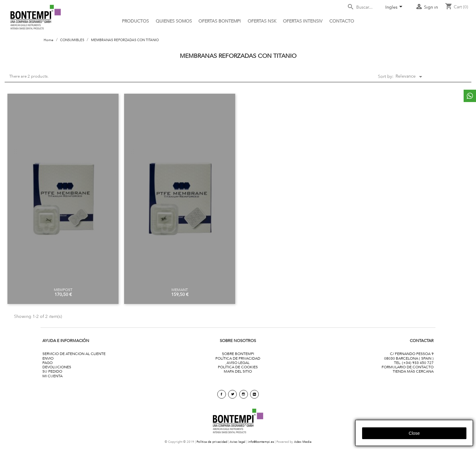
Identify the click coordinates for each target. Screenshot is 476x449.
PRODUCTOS (135, 21)
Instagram (244, 394)
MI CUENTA (52, 376)
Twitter (232, 394)
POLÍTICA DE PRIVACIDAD (238, 358)
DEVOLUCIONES (57, 367)
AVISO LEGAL (238, 363)
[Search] (364, 7)
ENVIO (48, 358)
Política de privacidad (212, 442)
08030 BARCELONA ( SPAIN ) (409, 358)
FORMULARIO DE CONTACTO (408, 367)
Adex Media (303, 442)
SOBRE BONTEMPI (238, 354)
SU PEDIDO (52, 371)
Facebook (222, 394)
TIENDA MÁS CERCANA (413, 371)
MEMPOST (63, 290)
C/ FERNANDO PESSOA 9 (412, 354)
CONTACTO (342, 21)
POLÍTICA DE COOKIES (238, 367)
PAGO (48, 363)
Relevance (410, 77)
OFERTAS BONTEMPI (220, 21)
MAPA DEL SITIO (238, 371)
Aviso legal (238, 442)
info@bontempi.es (261, 442)
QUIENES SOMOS (174, 21)
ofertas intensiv (303, 21)
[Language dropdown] (395, 8)
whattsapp (470, 96)
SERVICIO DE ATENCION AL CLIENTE (74, 354)
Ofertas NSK (262, 21)
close (414, 433)
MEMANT (180, 290)
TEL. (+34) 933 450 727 (414, 363)
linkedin (254, 394)
